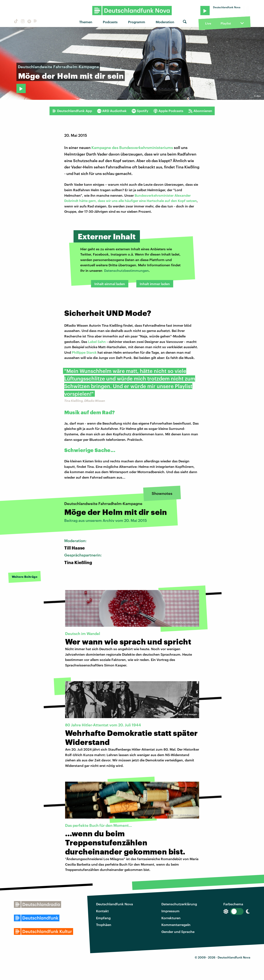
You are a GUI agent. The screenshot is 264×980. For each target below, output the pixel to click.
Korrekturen (171, 918)
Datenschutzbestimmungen (126, 270)
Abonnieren (200, 111)
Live (208, 23)
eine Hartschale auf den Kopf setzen (168, 201)
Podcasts (110, 22)
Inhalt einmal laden (110, 284)
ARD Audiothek (112, 111)
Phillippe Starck (84, 352)
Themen (86, 22)
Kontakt (102, 911)
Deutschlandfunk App (72, 111)
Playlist (226, 23)
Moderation (165, 22)
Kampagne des (105, 148)
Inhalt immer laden (155, 284)
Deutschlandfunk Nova (115, 904)
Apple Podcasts (168, 111)
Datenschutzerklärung (179, 904)
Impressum (170, 911)
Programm (137, 22)
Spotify (140, 111)
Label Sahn (97, 342)
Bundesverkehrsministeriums (146, 148)
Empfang (103, 918)
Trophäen (104, 925)
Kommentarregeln (176, 925)
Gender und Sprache (178, 932)
